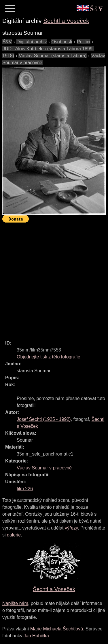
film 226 (25, 489)
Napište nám (15, 603)
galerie (14, 535)
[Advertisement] (54, 279)
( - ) (44, 419)
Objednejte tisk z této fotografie (49, 357)
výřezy (71, 528)
